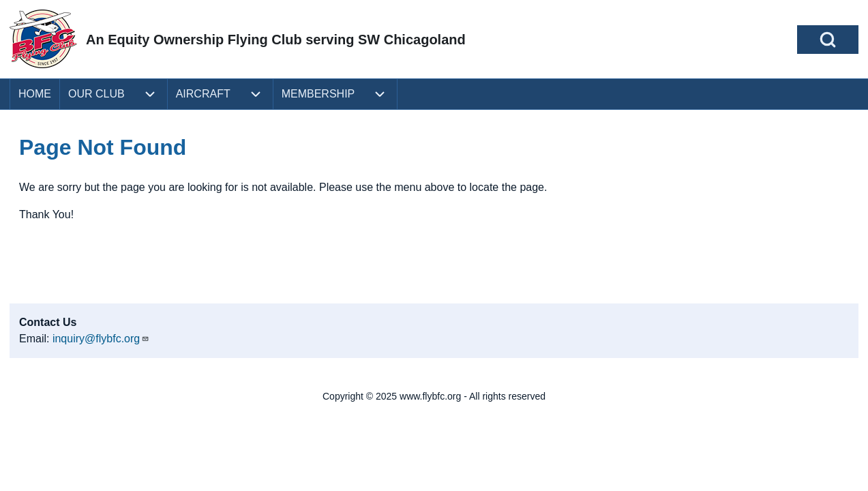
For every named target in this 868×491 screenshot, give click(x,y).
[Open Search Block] (828, 40)
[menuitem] (35, 94)
